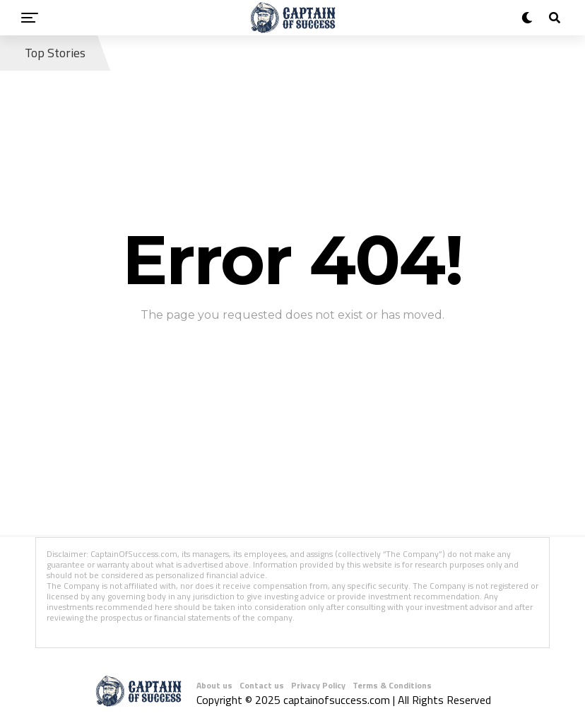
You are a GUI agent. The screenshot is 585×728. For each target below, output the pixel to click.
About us (214, 685)
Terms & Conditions (392, 685)
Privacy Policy (318, 685)
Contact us (262, 685)
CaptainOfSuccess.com (134, 554)
